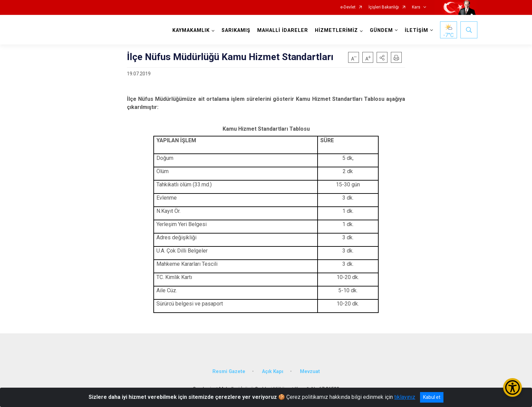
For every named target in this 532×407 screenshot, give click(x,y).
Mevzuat (310, 372)
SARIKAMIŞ (236, 30)
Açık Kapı (273, 372)
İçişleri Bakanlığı (384, 7)
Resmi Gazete (229, 372)
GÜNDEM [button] (381, 30)
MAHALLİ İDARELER (283, 30)
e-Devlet (348, 7)
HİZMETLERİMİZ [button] (336, 30)
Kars (416, 7)
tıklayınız (405, 397)
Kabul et (432, 397)
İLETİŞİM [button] (416, 30)
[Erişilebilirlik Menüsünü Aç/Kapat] (512, 387)
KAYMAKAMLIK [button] (191, 30)
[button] (382, 57)
